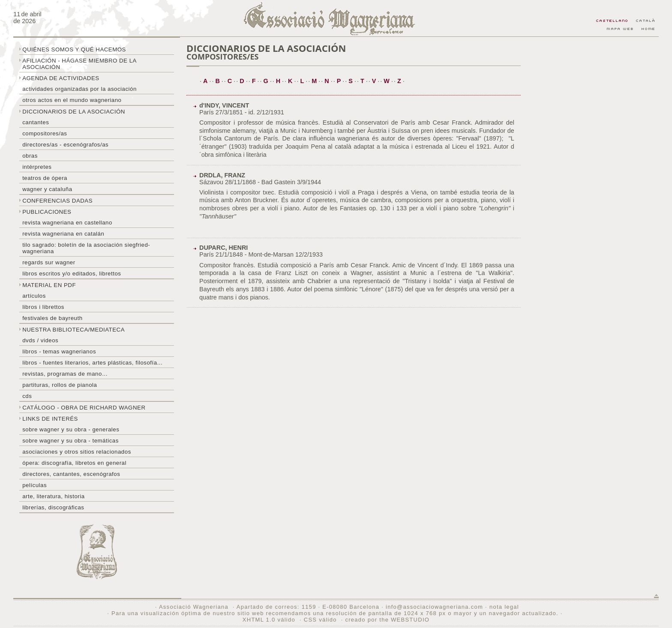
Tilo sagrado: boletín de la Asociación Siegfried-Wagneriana (86, 248)
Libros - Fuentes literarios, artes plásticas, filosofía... (92, 363)
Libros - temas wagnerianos (59, 351)
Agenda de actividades (61, 78)
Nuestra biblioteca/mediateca (73, 330)
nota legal (504, 607)
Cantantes (36, 122)
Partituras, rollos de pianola (60, 385)
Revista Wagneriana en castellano (67, 223)
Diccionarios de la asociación (74, 112)
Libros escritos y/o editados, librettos (72, 274)
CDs (27, 396)
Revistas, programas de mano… (65, 374)
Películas (34, 485)
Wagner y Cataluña (47, 189)
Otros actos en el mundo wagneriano (72, 100)
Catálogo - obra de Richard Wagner (84, 408)
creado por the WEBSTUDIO (387, 620)
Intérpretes (37, 167)
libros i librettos (43, 307)
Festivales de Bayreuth (52, 318)
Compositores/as (45, 133)
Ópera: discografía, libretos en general (74, 463)
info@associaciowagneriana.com (434, 607)
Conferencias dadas (57, 201)
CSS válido (320, 620)
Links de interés (50, 419)
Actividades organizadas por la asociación (79, 89)
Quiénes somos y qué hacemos (74, 49)
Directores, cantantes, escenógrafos (71, 474)
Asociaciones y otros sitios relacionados (77, 452)
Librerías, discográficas (53, 507)
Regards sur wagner (49, 262)
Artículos (34, 296)
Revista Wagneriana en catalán (63, 234)
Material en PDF (49, 285)
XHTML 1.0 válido (269, 620)
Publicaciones (47, 212)
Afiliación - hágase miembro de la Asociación (79, 64)
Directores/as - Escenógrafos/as (65, 145)
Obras (30, 156)
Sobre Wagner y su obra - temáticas (70, 441)
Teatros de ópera (45, 178)
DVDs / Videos (40, 340)
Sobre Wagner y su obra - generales (71, 429)
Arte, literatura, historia (53, 496)
